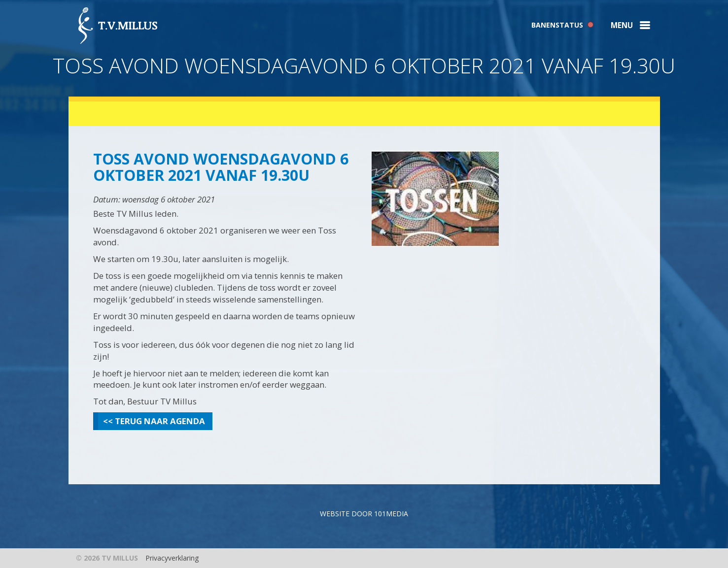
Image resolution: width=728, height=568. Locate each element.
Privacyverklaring (172, 558)
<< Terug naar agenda (154, 421)
